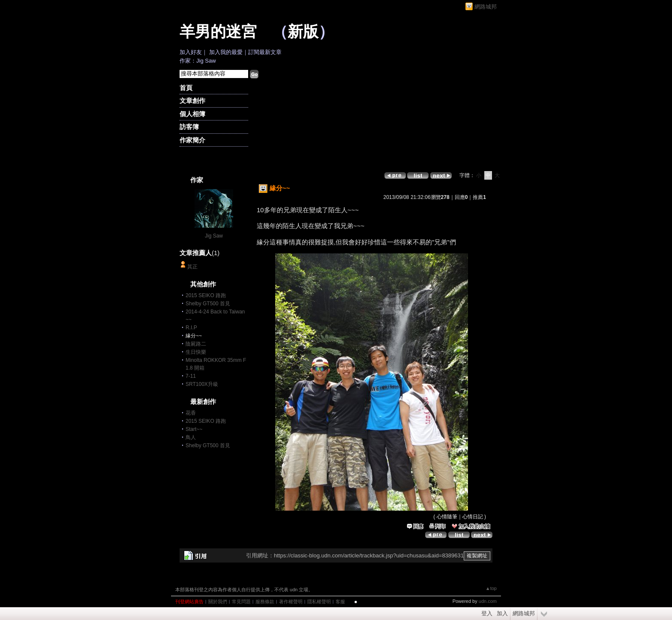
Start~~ (194, 429)
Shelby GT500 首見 (208, 304)
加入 (502, 613)
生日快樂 (196, 352)
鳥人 (191, 437)
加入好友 (191, 52)
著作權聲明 (291, 602)
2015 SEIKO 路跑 (206, 295)
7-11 (191, 376)
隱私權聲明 (319, 602)
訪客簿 (189, 127)
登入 (487, 613)
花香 (191, 413)
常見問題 (241, 602)
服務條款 (265, 602)
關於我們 (218, 602)
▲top (491, 588)
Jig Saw (214, 236)
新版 (303, 32)
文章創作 (192, 101)
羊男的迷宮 (218, 32)
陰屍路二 (196, 344)
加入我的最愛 (226, 52)
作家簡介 (192, 140)
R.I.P (191, 328)
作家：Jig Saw (198, 61)
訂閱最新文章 (265, 52)
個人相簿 (192, 114)
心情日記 (473, 517)
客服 (340, 602)
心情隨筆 (447, 517)
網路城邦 (486, 7)
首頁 (186, 88)
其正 (192, 267)
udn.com (488, 601)
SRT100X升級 (202, 384)
